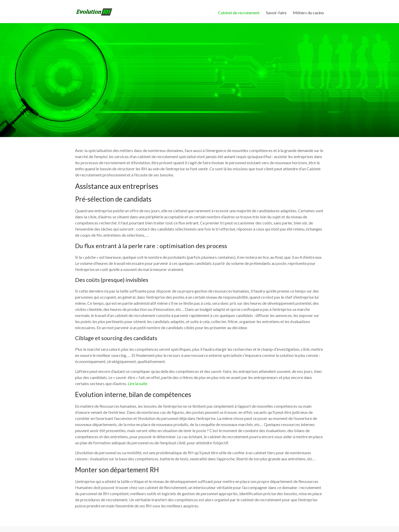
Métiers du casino (308, 13)
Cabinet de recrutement (239, 13)
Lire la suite (138, 383)
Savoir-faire (276, 13)
